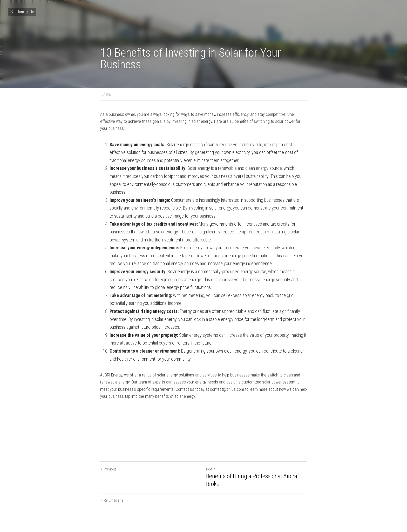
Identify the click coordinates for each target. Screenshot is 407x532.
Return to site (22, 12)
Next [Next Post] (211, 469)
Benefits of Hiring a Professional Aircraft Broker (253, 480)
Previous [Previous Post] (108, 469)
